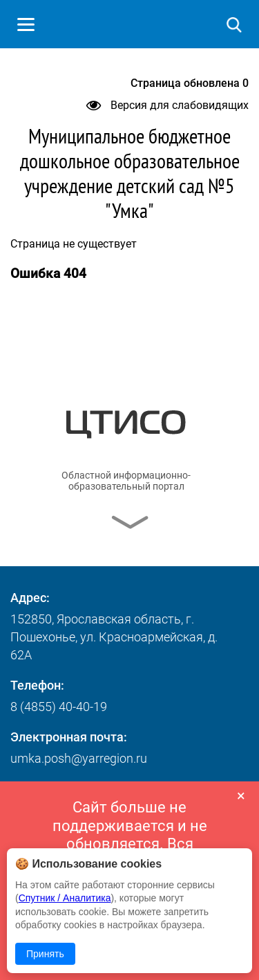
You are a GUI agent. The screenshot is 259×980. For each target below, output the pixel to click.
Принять (45, 954)
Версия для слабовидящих (167, 105)
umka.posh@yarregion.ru (79, 758)
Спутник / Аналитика (65, 898)
